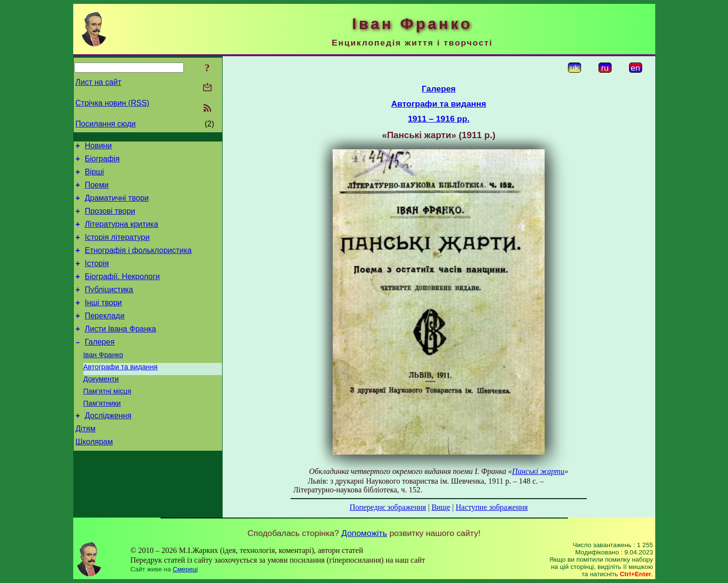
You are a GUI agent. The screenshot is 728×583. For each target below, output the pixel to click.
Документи (101, 407)
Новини (98, 147)
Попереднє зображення (388, 507)
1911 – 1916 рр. (439, 119)
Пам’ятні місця (107, 420)
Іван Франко (103, 379)
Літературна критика (121, 234)
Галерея (100, 365)
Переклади (105, 336)
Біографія (102, 162)
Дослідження (108, 448)
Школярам (94, 477)
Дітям (86, 462)
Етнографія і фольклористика (138, 263)
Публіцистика (109, 307)
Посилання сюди (106, 124)
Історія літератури (117, 249)
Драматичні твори (117, 205)
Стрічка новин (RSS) (113, 103)
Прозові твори (110, 220)
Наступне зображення (492, 507)
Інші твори (104, 322)
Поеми (97, 191)
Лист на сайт (99, 82)
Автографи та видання (121, 393)
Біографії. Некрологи (122, 292)
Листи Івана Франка (121, 351)
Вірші (95, 176)
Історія (97, 278)
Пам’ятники (102, 434)
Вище (441, 507)
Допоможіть (364, 533)
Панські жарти (538, 471)
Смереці (185, 569)
